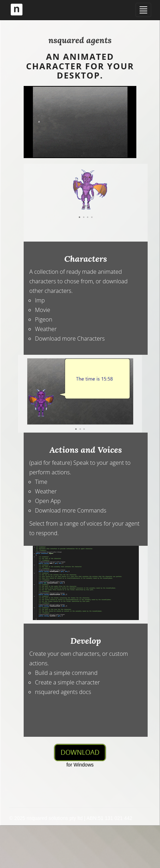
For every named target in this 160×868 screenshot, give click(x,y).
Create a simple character (67, 682)
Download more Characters (70, 338)
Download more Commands (71, 510)
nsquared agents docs (63, 692)
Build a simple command (66, 673)
